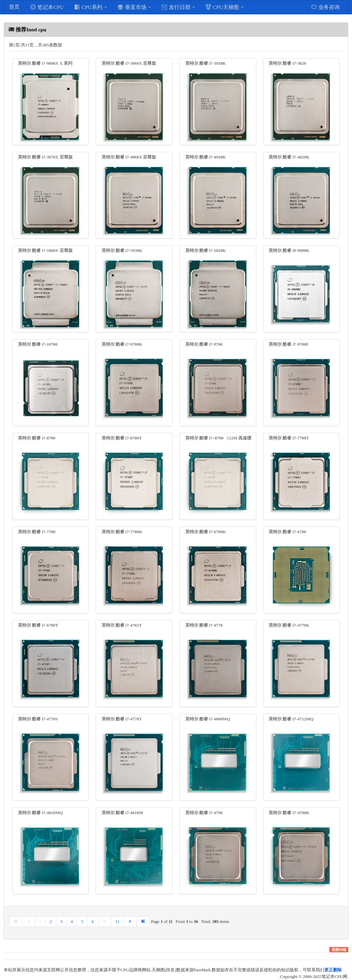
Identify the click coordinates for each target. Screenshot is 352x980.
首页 (14, 7)
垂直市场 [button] (134, 7)
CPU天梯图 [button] (224, 7)
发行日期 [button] (178, 7)
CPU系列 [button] (90, 7)
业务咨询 (325, 7)
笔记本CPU (47, 7)
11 (117, 921)
